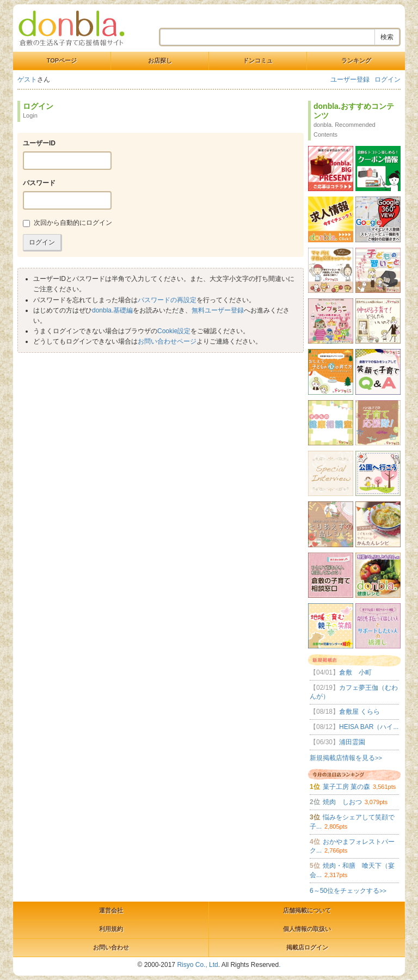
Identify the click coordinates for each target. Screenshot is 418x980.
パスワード (39, 183)
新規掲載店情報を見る (346, 758)
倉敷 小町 (341, 672)
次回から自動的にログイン (67, 223)
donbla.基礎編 (112, 310)
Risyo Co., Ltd (197, 965)
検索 (387, 37)
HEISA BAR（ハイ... (354, 727)
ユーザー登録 (350, 79)
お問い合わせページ (167, 341)
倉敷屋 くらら (345, 712)
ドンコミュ (258, 60)
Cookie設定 (174, 331)
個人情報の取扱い (307, 929)
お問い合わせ (111, 947)
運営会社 (111, 910)
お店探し (160, 60)
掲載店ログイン (307, 947)
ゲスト (27, 79)
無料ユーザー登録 (218, 310)
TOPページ (62, 60)
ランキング (356, 60)
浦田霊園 (337, 742)
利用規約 (111, 929)
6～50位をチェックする (348, 891)
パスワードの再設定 (167, 300)
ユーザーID (39, 143)
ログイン (388, 79)
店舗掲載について (307, 910)
